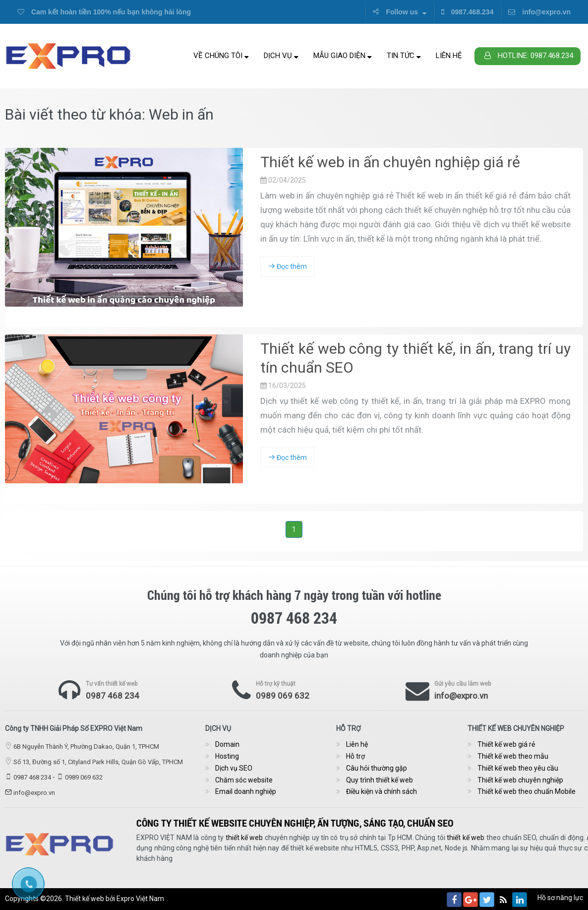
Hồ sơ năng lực (560, 898)
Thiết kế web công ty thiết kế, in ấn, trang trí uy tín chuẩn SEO (415, 358)
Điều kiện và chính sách (382, 791)
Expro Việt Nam (140, 899)
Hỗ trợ (355, 756)
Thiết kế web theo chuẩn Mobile (527, 791)
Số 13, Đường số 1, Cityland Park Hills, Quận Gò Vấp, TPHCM (98, 762)
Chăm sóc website (244, 780)
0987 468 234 (113, 696)
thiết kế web (560, 838)
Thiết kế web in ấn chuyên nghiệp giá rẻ (390, 162)
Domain (227, 744)
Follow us (399, 12)
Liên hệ (449, 56)
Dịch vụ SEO (234, 768)
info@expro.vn (539, 12)
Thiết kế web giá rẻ (506, 744)
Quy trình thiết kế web (380, 780)
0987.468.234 (468, 12)
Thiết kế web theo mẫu (513, 756)
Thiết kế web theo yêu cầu (518, 768)
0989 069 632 (283, 696)
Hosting (227, 756)
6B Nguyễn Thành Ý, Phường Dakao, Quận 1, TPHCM (86, 747)
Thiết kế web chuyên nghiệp (520, 780)
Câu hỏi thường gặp (377, 768)
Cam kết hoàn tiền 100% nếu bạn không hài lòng (104, 12)
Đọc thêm (288, 266)
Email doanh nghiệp (246, 791)
